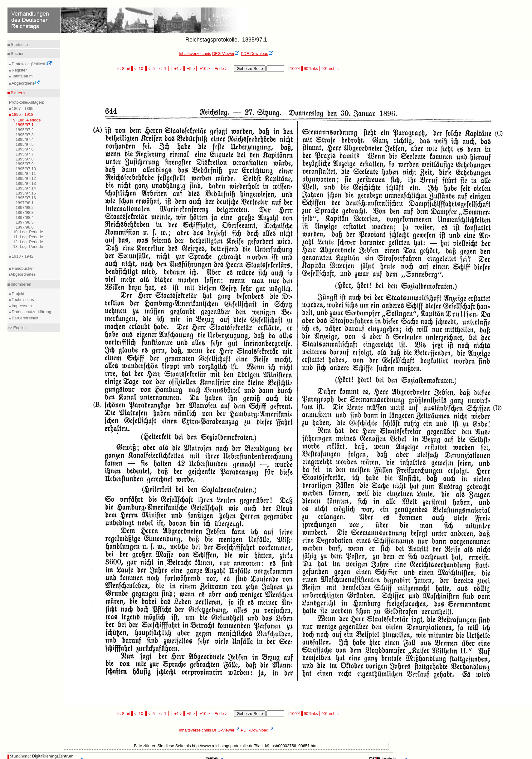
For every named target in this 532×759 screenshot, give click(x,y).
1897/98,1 (25, 203)
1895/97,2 (25, 130)
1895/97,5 (25, 144)
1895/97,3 (25, 135)
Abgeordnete (25, 83)
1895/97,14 (26, 188)
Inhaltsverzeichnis (195, 54)
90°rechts (330, 69)
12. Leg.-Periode (28, 242)
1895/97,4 (25, 139)
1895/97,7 (25, 154)
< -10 (139, 69)
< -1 (164, 69)
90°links (311, 69)
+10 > (204, 69)
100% (295, 69)
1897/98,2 (25, 207)
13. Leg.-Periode (28, 246)
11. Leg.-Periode (28, 237)
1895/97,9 (25, 164)
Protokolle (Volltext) (31, 64)
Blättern (17, 93)
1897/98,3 (25, 212)
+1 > (178, 69)
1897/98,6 (25, 227)
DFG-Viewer (226, 54)
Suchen (17, 54)
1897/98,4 (25, 217)
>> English (17, 328)
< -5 (152, 69)
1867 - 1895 (22, 108)
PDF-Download (257, 54)
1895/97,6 (25, 149)
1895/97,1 (25, 125)
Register (19, 70)
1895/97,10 (26, 169)
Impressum (21, 306)
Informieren (20, 284)
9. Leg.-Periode (27, 120)
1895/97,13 (26, 183)
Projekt (17, 294)
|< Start (124, 69)
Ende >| (221, 69)
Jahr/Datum (22, 76)
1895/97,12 (26, 178)
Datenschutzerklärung (31, 312)
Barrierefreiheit (24, 318)
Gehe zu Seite (250, 69)
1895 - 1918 (22, 114)
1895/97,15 (26, 193)
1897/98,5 (25, 222)
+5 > (190, 69)
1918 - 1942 (22, 256)
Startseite (19, 44)
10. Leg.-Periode (28, 232)
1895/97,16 (26, 198)
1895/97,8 (25, 159)
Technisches (22, 300)
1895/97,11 (26, 173)
